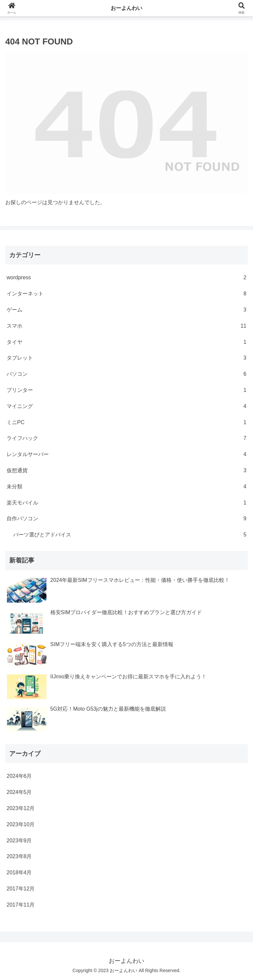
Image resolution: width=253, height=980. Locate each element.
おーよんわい (126, 8)
